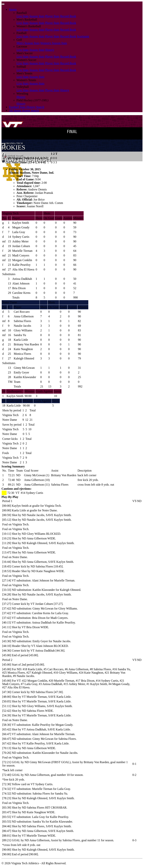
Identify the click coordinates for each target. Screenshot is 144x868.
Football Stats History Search (27, 107)
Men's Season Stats (28, 43)
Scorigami (83, 36)
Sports (13, 9)
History (50, 50)
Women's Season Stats (54, 43)
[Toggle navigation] (3, 4)
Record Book (68, 16)
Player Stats (52, 16)
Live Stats (22, 16)
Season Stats (37, 16)
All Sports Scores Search (24, 110)
